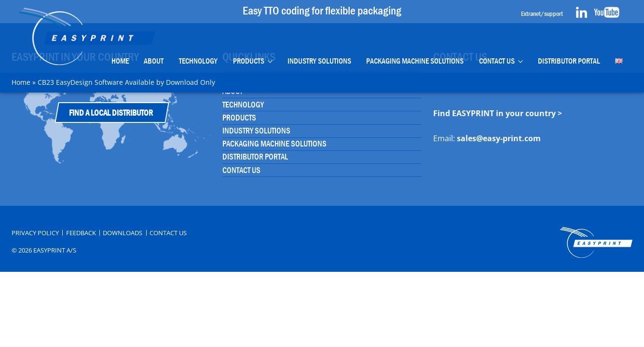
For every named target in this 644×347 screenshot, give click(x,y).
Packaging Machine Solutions (415, 61)
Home (120, 61)
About (154, 61)
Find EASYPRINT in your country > (498, 113)
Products (249, 61)
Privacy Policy (35, 233)
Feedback (81, 233)
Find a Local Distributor (111, 113)
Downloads (123, 233)
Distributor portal (569, 61)
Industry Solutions (319, 61)
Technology (198, 61)
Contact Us (497, 61)
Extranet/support (542, 13)
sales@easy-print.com (499, 138)
